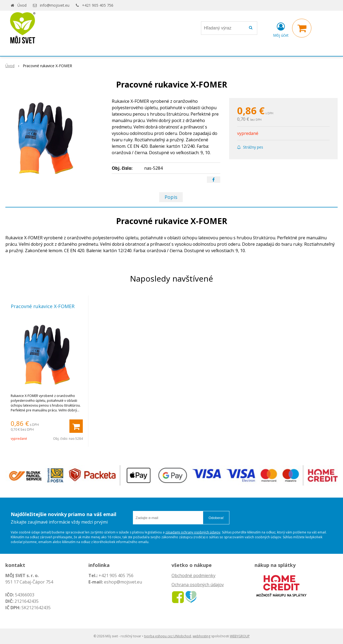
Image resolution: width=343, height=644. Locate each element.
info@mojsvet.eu (55, 5)
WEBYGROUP (240, 636)
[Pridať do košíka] (76, 426)
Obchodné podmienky (193, 575)
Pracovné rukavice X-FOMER (43, 306)
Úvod (22, 5)
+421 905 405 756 (98, 5)
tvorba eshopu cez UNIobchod (168, 636)
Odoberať (216, 518)
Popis (171, 197)
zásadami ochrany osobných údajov (193, 532)
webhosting (202, 636)
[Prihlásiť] (281, 29)
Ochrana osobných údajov (198, 585)
